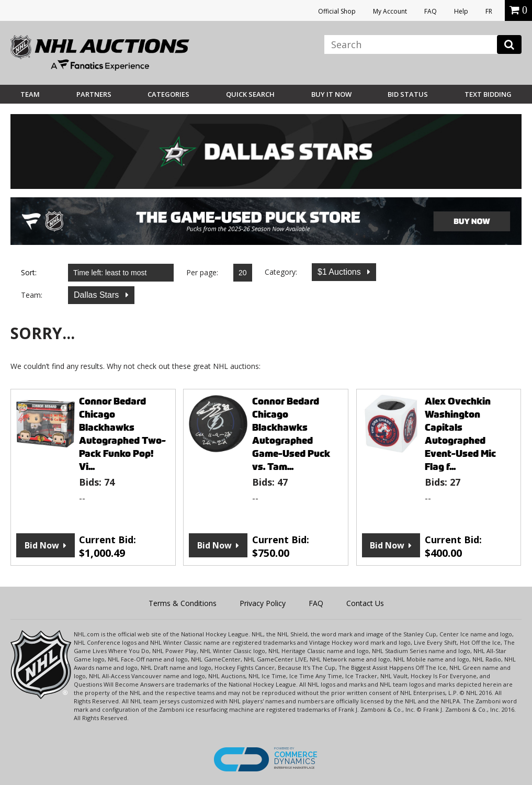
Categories (168, 94)
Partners (94, 94)
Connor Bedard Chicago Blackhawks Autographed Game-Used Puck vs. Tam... (291, 434)
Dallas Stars (98, 295)
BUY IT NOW (331, 94)
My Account (390, 11)
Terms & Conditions (183, 603)
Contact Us (365, 603)
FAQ (431, 11)
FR (489, 11)
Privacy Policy (263, 603)
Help (461, 11)
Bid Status (408, 94)
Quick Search (250, 94)
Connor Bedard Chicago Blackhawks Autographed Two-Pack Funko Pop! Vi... (122, 434)
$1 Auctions (340, 272)
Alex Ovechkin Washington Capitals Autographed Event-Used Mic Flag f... (460, 434)
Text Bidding (488, 94)
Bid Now (42, 545)
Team (30, 94)
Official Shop (337, 11)
